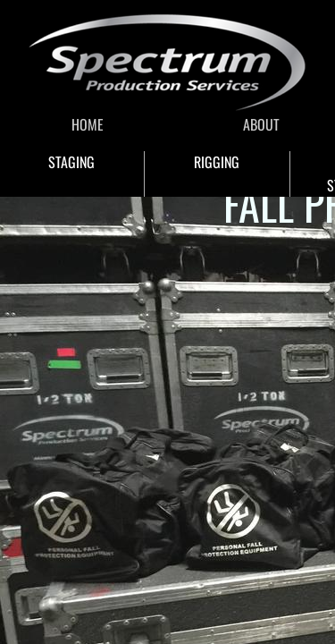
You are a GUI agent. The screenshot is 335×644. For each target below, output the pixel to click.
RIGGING (217, 162)
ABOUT (261, 124)
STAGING (71, 162)
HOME (88, 124)
